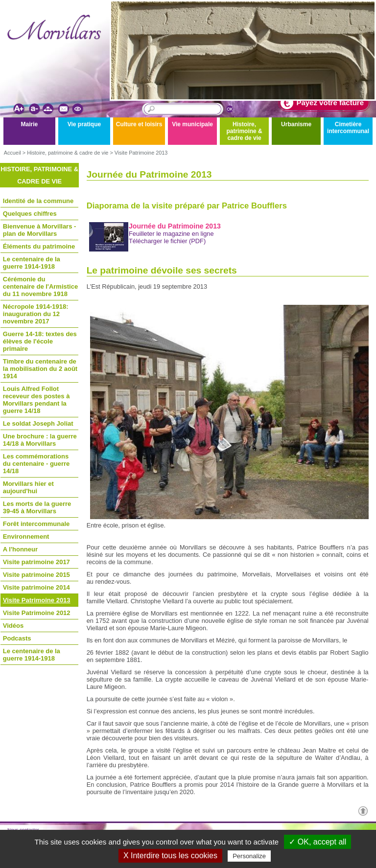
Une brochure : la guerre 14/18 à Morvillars (40, 440)
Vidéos (13, 626)
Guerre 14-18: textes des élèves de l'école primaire (40, 341)
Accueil (12, 153)
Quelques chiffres (30, 214)
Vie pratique (84, 124)
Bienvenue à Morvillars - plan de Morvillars (40, 230)
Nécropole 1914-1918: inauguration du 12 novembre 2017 (36, 314)
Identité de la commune (38, 201)
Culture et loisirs (139, 124)
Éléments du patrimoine (39, 246)
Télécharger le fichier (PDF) (167, 241)
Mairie (30, 124)
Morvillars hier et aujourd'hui (28, 487)
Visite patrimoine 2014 (36, 587)
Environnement (26, 537)
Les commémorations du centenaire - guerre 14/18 (36, 464)
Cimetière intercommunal (348, 128)
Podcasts (17, 638)
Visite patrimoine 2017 (36, 562)
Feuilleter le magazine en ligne (171, 234)
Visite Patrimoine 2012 (37, 613)
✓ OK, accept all (317, 842)
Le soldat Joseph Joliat (38, 423)
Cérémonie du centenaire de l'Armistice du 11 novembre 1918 (40, 286)
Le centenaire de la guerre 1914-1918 (32, 263)
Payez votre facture (322, 103)
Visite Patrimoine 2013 (141, 153)
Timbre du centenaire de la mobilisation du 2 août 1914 (40, 369)
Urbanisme (296, 124)
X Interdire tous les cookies (170, 856)
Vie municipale (192, 124)
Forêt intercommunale (36, 524)
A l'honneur (20, 549)
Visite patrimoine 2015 (36, 575)
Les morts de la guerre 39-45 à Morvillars (37, 507)
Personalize (249, 856)
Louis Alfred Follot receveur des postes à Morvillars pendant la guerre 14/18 (36, 400)
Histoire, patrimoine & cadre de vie (244, 131)
